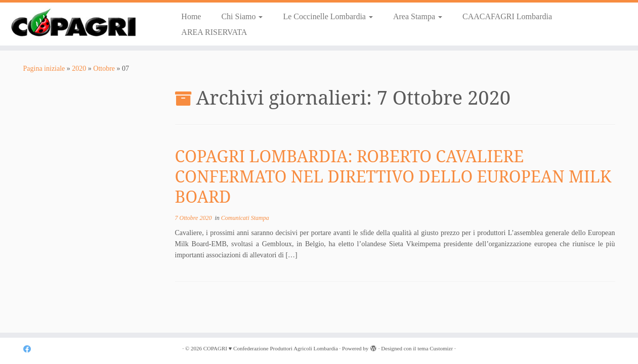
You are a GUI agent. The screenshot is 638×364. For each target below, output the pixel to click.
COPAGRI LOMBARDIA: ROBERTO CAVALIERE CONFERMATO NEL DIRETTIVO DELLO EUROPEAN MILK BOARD (393, 176)
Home (191, 16)
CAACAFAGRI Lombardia (507, 16)
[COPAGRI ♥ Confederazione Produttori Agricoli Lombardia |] (74, 23)
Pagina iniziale (44, 69)
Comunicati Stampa (245, 218)
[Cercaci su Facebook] (30, 349)
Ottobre (104, 69)
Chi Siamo (242, 16)
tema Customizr (435, 348)
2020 (79, 69)
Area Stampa (418, 16)
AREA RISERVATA (214, 32)
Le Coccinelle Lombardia (328, 16)
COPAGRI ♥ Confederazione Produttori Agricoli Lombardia (271, 348)
